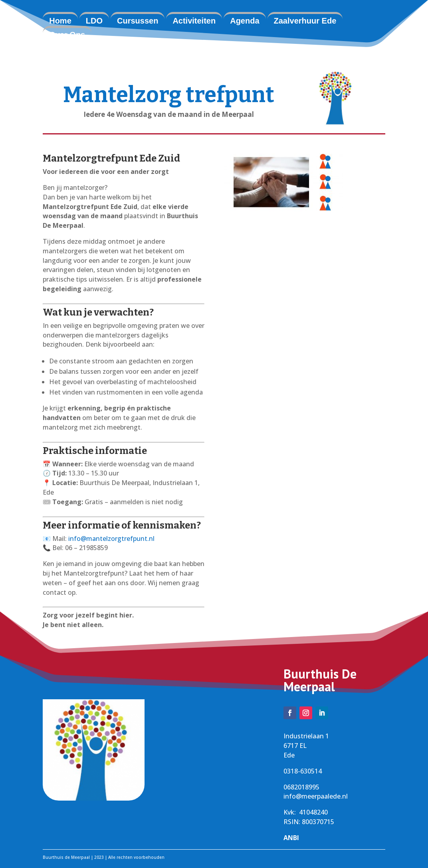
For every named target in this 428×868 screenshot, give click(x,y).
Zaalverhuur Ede (305, 21)
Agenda (245, 21)
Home (60, 21)
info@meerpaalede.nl (316, 796)
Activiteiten (194, 21)
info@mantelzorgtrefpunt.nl (111, 539)
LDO (94, 21)
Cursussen (138, 21)
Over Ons (67, 35)
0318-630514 (303, 771)
